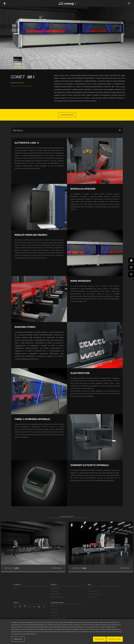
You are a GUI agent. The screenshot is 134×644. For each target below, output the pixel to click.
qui (36, 634)
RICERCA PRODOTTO (56, 594)
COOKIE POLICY (54, 615)
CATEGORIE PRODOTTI (56, 588)
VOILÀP (15, 588)
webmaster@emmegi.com (94, 594)
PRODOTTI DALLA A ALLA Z (57, 597)
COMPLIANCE (54, 612)
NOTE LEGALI (54, 609)
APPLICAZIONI (54, 591)
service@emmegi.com (93, 591)
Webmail (90, 588)
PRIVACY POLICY (55, 606)
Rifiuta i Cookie (99, 639)
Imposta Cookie (18, 639)
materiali (17, 86)
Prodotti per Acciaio (26, 86)
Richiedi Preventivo (67, 115)
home (12, 86)
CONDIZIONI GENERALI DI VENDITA (59, 618)
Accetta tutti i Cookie (115, 639)
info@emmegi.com (92, 597)
